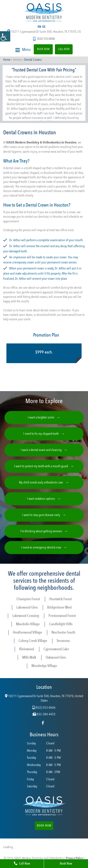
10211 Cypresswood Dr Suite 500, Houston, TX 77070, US (44, 32)
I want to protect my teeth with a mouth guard (41, 466)
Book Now (43, 49)
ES (44, 27)
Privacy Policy (74, 858)
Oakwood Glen (56, 657)
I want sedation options (41, 499)
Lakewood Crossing (26, 616)
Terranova (63, 641)
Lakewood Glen (27, 607)
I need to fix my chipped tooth (41, 434)
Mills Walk (29, 657)
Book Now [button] (44, 826)
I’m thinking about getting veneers (41, 531)
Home (7, 60)
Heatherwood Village (27, 632)
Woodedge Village (44, 666)
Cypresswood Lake (56, 649)
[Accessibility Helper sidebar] (5, 36)
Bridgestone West (59, 607)
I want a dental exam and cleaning (41, 450)
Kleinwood (27, 649)
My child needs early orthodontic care (41, 482)
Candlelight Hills (61, 624)
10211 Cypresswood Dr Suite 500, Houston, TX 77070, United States (44, 698)
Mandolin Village (28, 624)
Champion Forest (28, 599)
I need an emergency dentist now (41, 547)
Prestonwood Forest (62, 616)
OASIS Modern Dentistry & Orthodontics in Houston (41, 142)
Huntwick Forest (61, 599)
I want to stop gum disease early (41, 515)
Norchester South (63, 632)
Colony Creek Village (33, 641)
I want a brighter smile (41, 417)
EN (39, 27)
